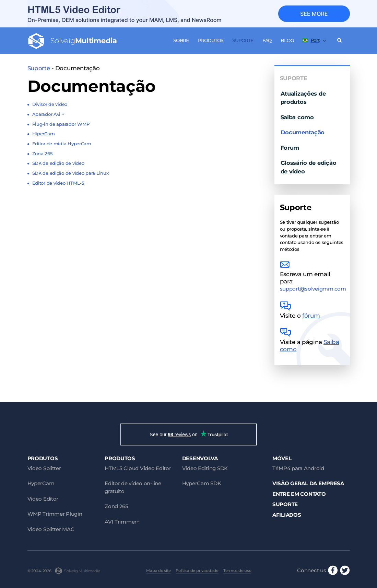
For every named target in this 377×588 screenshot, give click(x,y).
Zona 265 (43, 154)
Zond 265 (116, 506)
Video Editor (43, 499)
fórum (311, 316)
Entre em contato (299, 494)
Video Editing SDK (205, 468)
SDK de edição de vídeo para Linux (70, 173)
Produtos (211, 40)
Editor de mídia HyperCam (62, 144)
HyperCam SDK (202, 483)
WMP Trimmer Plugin (55, 514)
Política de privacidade (197, 571)
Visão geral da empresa (308, 483)
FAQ (267, 40)
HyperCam (41, 483)
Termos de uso (237, 571)
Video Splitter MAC (51, 529)
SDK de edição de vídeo (58, 163)
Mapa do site (158, 571)
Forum (290, 148)
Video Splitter (44, 468)
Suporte (243, 40)
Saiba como (297, 117)
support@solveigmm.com (313, 289)
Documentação (303, 132)
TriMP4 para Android (298, 468)
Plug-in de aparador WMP (61, 124)
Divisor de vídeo (50, 104)
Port (311, 40)
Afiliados (287, 515)
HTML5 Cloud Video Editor (138, 468)
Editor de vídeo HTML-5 (58, 183)
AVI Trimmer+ (122, 522)
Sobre (181, 40)
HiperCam (44, 134)
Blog (287, 40)
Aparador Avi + (48, 114)
